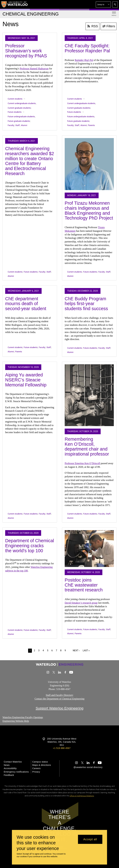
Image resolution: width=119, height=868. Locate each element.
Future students (15, 112)
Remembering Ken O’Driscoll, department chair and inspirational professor (87, 447)
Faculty (11, 125)
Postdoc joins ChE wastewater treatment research (84, 585)
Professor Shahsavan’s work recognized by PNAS (26, 51)
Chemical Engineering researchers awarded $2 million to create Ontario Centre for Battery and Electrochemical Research (30, 161)
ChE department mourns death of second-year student (26, 304)
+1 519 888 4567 (62, 748)
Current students (15, 99)
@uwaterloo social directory (88, 767)
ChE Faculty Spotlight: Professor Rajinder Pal (87, 48)
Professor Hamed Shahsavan (34, 69)
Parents (91, 125)
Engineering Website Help (16, 721)
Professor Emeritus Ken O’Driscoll (82, 463)
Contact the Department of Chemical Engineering (59, 699)
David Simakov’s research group (81, 603)
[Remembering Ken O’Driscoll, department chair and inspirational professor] (89, 395)
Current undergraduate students (22, 103)
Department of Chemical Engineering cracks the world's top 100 (30, 546)
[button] (103, 5)
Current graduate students (19, 108)
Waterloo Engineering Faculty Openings (23, 717)
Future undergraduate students (21, 117)
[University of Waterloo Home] (15, 4)
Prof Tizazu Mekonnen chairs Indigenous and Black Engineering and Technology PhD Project (89, 211)
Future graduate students (19, 121)
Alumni (24, 125)
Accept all (90, 839)
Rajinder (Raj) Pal (84, 60)
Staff (18, 125)
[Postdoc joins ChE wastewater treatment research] (89, 549)
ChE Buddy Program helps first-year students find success (86, 304)
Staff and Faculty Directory (59, 695)
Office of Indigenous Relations (82, 796)
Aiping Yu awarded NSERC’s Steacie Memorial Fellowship (26, 380)
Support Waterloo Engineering (59, 708)
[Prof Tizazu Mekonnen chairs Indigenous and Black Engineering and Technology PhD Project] (89, 164)
